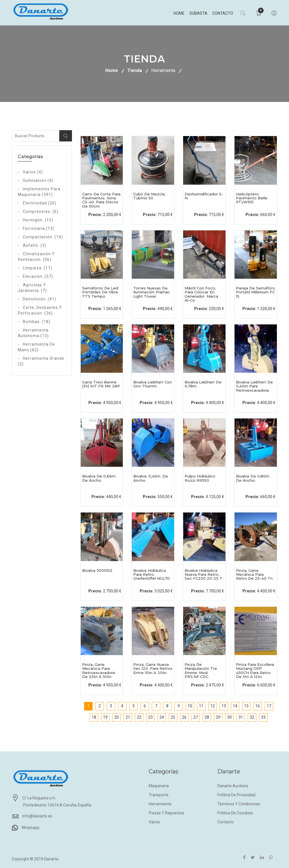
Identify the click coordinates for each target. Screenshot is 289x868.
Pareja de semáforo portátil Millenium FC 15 (255, 292)
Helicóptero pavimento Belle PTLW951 (252, 198)
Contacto (222, 13)
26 (184, 717)
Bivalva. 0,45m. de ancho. (151, 478)
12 (213, 706)
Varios (154, 822)
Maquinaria (159, 786)
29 (218, 717)
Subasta (198, 13)
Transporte (159, 795)
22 (139, 717)
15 (246, 706)
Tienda (135, 70)
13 (224, 706)
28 (207, 717)
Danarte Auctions (233, 786)
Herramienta (163, 70)
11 (201, 706)
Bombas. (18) (37, 322)
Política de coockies (235, 813)
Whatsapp (30, 828)
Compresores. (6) (41, 211)
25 (173, 717)
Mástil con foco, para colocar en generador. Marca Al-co (201, 294)
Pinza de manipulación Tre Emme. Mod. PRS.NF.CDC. (201, 670)
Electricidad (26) (40, 203)
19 (105, 717)
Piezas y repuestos (167, 813)
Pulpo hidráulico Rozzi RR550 (200, 478)
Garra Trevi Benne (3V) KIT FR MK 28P (101, 384)
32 (252, 717)
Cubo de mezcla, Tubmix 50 (149, 196)
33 (263, 717)
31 (241, 717)
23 (150, 717)
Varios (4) (33, 172)
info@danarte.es (37, 816)
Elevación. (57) (38, 276)
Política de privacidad (236, 795)
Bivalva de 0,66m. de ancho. (99, 478)
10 (190, 706)
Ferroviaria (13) (39, 228)
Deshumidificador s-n (204, 196)
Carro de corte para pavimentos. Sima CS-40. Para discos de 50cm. (101, 200)
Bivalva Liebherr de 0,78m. (203, 384)
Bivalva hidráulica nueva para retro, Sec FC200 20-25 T (203, 574)
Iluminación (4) (38, 180)
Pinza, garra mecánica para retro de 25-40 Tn (254, 574)
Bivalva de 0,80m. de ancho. (253, 478)
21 (128, 717)
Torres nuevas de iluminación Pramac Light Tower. (152, 292)
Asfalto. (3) (35, 245)
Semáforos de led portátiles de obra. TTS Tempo (100, 292)
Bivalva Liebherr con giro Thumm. (153, 384)
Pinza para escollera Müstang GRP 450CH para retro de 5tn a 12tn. (255, 670)
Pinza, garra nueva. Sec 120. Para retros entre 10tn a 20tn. (153, 669)
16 (258, 706)
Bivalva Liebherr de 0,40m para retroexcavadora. (254, 386)
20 (117, 717)
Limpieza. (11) (38, 268)
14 (235, 706)
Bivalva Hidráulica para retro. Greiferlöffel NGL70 (151, 574)
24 (162, 717)
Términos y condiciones (239, 804)
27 (196, 717)
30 (229, 717)
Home (179, 13)
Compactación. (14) (43, 237)
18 (94, 717)
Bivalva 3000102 (97, 570)
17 (269, 706)
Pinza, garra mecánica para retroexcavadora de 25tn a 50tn (98, 670)
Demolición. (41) (40, 299)
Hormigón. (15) (38, 220)
